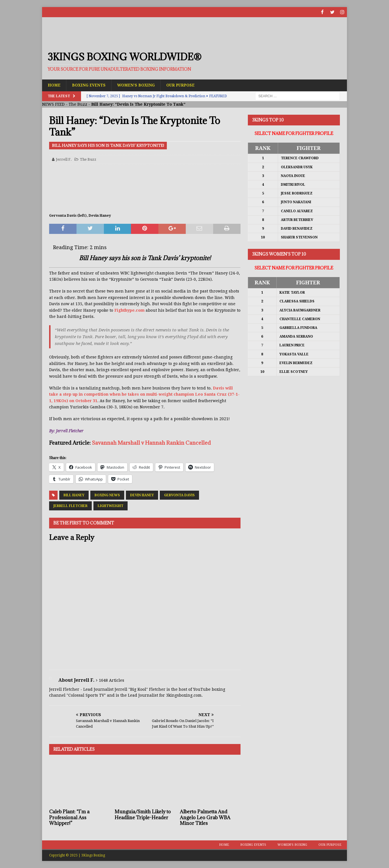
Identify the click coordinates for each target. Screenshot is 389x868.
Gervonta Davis (179, 495)
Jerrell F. (64, 159)
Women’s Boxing (138, 85)
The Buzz (78, 104)
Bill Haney (74, 495)
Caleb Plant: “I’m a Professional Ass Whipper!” (69, 817)
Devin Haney (142, 495)
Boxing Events (90, 85)
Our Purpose (184, 85)
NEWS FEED (53, 104)
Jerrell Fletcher (70, 506)
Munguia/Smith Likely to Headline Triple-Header (143, 814)
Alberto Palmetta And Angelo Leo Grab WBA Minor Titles (205, 817)
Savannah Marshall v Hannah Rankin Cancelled (151, 443)
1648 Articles (112, 680)
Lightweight (111, 506)
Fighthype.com (129, 310)
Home (54, 85)
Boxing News (107, 495)
